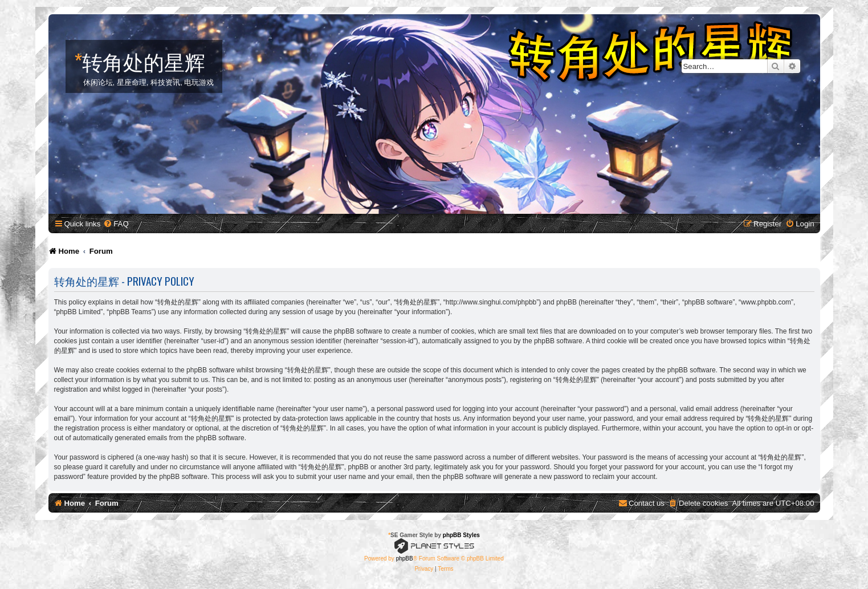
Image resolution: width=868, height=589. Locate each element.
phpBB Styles (461, 535)
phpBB (405, 558)
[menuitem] (116, 224)
